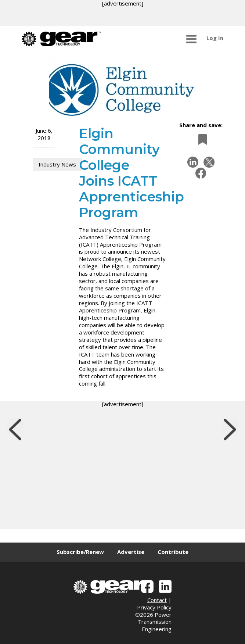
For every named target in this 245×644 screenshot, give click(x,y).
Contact (157, 600)
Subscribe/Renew (80, 552)
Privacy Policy (154, 607)
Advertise (131, 552)
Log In (215, 38)
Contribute (173, 552)
